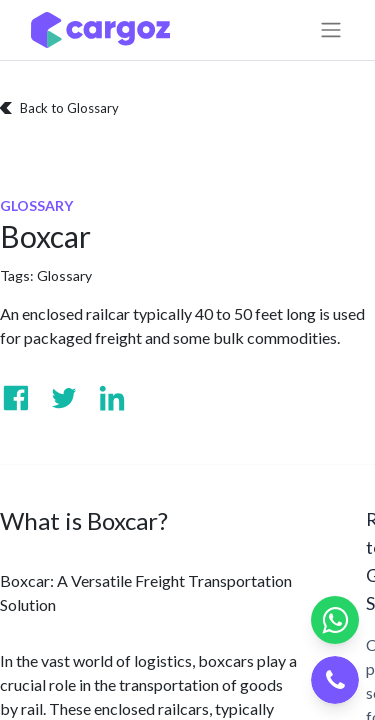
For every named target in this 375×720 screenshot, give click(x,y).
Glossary (64, 275)
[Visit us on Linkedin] (112, 398)
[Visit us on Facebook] (16, 398)
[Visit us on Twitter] (64, 398)
